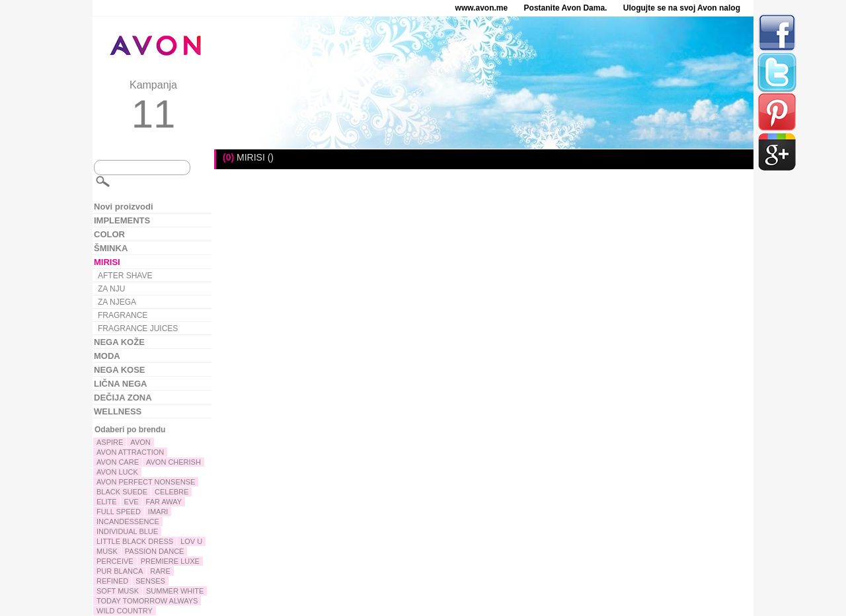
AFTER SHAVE (125, 276)
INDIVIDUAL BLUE (127, 531)
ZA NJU (111, 289)
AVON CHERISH (173, 462)
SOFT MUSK (118, 591)
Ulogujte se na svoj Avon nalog (682, 8)
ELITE (107, 502)
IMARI (158, 512)
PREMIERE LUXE (170, 561)
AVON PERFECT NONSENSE (146, 482)
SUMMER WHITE (175, 591)
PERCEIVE (115, 561)
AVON (140, 442)
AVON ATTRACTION (130, 452)
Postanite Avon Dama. (566, 8)
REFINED (112, 581)
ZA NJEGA (117, 302)
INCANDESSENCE (128, 521)
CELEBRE (172, 492)
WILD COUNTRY (125, 611)
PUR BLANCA (120, 571)
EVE (132, 502)
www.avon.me (482, 8)
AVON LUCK (117, 472)
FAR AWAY (164, 502)
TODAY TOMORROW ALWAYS (147, 601)
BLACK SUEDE (122, 492)
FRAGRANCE (123, 315)
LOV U (191, 541)
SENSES (150, 581)
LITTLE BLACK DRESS (135, 541)
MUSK (107, 551)
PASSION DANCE (155, 551)
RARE (160, 571)
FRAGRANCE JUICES (138, 328)
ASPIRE (110, 442)
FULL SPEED (119, 512)
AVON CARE (118, 462)
